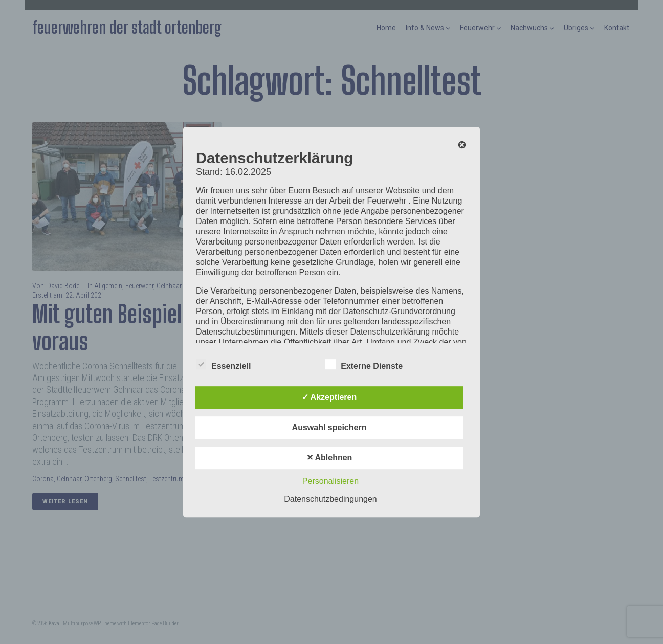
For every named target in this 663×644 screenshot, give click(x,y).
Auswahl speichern (329, 427)
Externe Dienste (364, 364)
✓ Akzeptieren (329, 397)
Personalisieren (330, 481)
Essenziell (223, 364)
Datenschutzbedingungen (330, 499)
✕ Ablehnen (329, 458)
